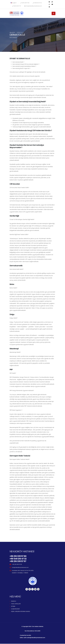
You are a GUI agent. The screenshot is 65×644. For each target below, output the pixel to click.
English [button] (14, 3)
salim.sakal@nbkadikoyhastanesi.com (34, 638)
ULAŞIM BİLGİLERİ (16, 609)
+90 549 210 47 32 (18, 559)
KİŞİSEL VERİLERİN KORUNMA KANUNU (21, 612)
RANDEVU (14, 601)
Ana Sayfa (12, 32)
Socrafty (28, 636)
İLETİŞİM (13, 607)
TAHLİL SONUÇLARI (16, 604)
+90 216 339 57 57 (18, 562)
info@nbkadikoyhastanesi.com (21, 568)
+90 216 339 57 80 (18, 556)
